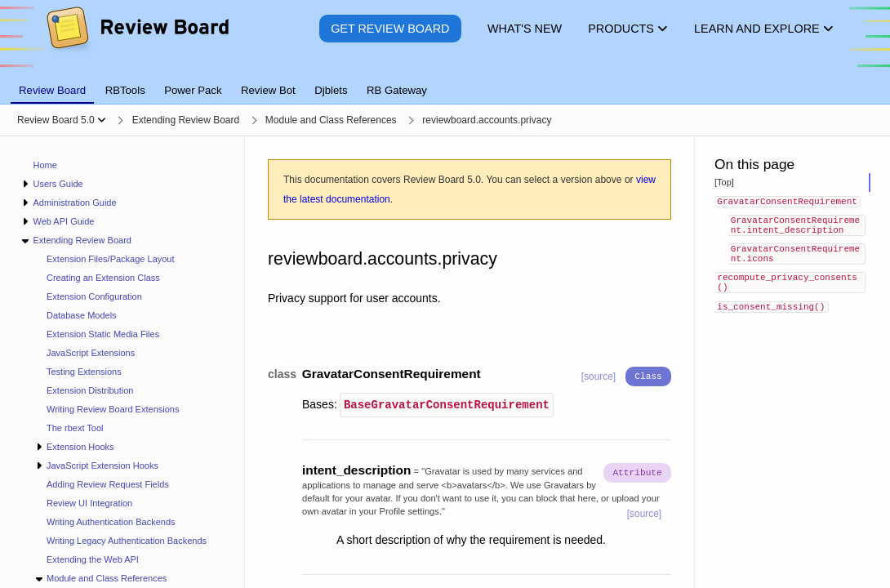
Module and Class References (107, 578)
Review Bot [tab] (268, 90)
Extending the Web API (93, 559)
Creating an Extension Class (103, 278)
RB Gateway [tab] (397, 90)
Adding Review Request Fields (108, 484)
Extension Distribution (90, 390)
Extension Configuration (94, 296)
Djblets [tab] (331, 90)
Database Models (82, 315)
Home (45, 165)
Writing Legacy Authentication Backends (127, 541)
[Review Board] (137, 40)
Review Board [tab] (52, 90)
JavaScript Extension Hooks (102, 465)
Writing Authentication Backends (111, 522)
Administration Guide (74, 203)
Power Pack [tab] (193, 90)
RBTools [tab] (125, 90)
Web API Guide (63, 221)
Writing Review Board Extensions (113, 409)
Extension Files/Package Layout (111, 259)
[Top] (724, 182)
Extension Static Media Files (103, 334)
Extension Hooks (80, 447)
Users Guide (58, 184)
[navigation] (122, 362)
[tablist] (445, 81)
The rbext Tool (75, 428)
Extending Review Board (82, 240)
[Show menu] (102, 120)
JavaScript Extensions (91, 353)
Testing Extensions (84, 372)
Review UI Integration (89, 503)
